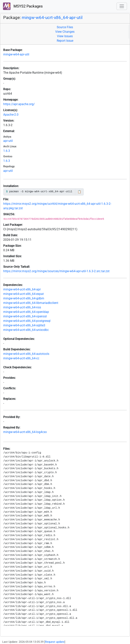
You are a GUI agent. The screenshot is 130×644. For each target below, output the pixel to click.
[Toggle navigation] (122, 6)
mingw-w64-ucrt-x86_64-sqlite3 (24, 325)
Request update (55, 642)
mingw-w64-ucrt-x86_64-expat (23, 294)
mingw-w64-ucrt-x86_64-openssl (25, 316)
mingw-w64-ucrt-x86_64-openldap (26, 312)
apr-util (8, 141)
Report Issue (65, 41)
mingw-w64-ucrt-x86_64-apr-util (52, 17)
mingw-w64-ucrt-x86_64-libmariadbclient (31, 303)
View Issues (65, 36)
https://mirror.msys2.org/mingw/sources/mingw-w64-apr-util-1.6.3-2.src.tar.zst (56, 271)
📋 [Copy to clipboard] (79, 192)
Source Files (65, 27)
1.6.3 (7, 151)
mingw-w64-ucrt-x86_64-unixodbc (26, 330)
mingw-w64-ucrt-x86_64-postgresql (27, 321)
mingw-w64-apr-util (16, 54)
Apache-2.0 (11, 115)
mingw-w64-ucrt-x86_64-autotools (26, 354)
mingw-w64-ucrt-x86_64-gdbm (24, 298)
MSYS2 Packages (23, 6)
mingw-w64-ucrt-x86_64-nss (22, 307)
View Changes (65, 32)
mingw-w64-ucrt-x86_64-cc (21, 358)
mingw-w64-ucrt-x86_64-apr (22, 289)
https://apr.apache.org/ (19, 104)
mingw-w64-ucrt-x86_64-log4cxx (25, 432)
